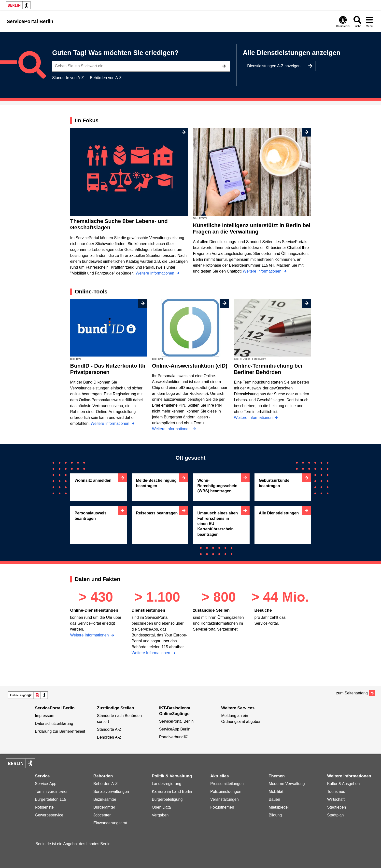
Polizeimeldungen (226, 792)
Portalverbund (171, 737)
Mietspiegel (279, 807)
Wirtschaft (336, 799)
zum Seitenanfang (352, 693)
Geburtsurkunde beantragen (274, 483)
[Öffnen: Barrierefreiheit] (343, 21)
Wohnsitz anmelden (93, 480)
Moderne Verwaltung (287, 784)
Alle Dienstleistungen (279, 513)
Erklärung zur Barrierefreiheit (60, 731)
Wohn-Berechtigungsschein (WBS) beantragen (218, 486)
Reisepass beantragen (157, 513)
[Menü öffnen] (369, 21)
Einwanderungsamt (110, 823)
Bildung (275, 815)
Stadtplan (336, 815)
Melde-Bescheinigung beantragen (156, 483)
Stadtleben (337, 807)
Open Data (161, 807)
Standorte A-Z (109, 729)
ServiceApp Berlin (175, 729)
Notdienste (44, 807)
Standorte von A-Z (68, 78)
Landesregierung (167, 784)
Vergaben (160, 815)
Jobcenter (102, 815)
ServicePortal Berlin (176, 721)
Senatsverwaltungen (111, 792)
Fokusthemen (222, 807)
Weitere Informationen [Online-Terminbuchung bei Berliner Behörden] (254, 418)
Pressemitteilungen (227, 784)
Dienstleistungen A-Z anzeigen (274, 66)
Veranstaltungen (225, 799)
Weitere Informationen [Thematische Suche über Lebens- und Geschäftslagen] (155, 273)
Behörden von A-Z (106, 78)
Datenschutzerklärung (54, 723)
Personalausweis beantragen (91, 516)
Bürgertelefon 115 (50, 799)
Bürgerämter (104, 807)
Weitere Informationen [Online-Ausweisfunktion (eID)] (172, 429)
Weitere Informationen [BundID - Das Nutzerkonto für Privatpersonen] (111, 423)
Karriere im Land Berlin (172, 792)
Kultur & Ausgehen (344, 784)
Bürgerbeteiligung (167, 799)
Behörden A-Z (109, 737)
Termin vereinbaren (52, 792)
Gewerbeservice (49, 815)
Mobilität (276, 792)
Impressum (45, 716)
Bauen (274, 799)
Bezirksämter (105, 799)
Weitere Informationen (90, 635)
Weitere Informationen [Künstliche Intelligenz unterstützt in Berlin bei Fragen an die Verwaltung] (263, 271)
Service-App (46, 784)
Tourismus (336, 792)
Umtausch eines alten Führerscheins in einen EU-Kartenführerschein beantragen (218, 524)
